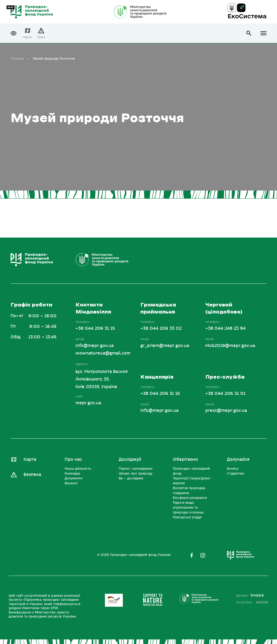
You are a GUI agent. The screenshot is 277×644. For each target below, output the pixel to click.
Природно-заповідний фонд (191, 471)
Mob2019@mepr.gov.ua (230, 346)
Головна (17, 59)
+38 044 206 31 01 (225, 393)
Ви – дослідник (131, 478)
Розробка (252, 602)
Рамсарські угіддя (187, 517)
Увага (41, 37)
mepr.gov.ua (88, 403)
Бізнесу (233, 469)
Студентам (235, 473)
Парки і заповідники (136, 469)
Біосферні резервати (190, 498)
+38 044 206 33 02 (161, 328)
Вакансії (71, 483)
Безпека (32, 475)
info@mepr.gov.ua (95, 346)
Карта (27, 37)
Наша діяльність (78, 469)
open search (249, 33)
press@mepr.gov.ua (226, 411)
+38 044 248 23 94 (225, 328)
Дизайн (250, 596)
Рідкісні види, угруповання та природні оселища (188, 508)
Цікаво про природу (136, 473)
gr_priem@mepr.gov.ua (165, 346)
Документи (74, 478)
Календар (72, 473)
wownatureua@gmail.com (103, 353)
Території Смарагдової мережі (192, 481)
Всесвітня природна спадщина (189, 490)
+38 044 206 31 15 (95, 328)
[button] (14, 33)
